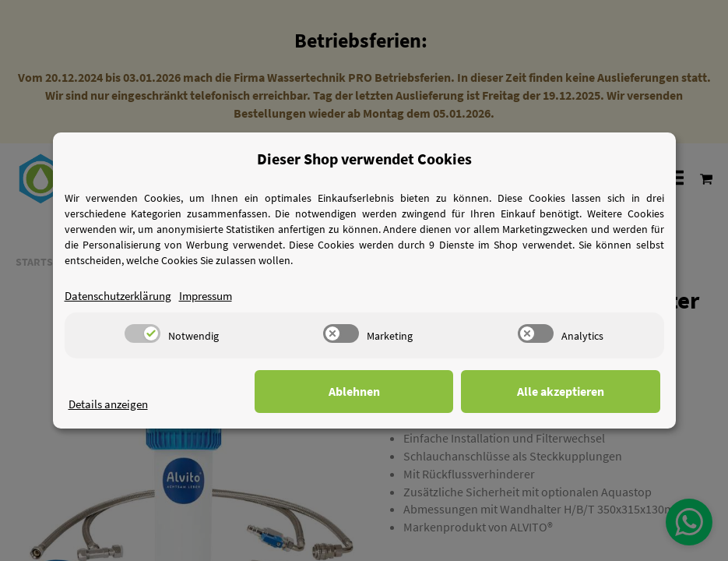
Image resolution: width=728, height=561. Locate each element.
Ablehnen (419, 391)
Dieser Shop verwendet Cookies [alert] (364, 159)
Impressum (219, 295)
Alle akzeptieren (582, 391)
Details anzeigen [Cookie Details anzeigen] (111, 404)
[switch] (142, 333)
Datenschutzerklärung (123, 295)
